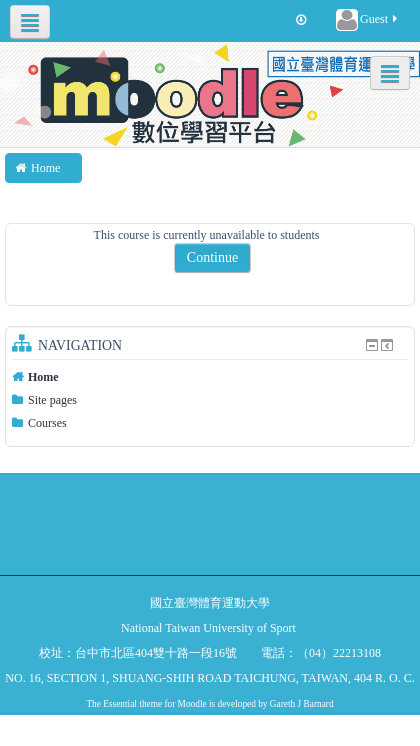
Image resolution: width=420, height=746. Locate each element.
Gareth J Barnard (302, 704)
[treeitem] (210, 377)
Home (43, 377)
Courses (47, 423)
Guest (368, 20)
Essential (120, 704)
